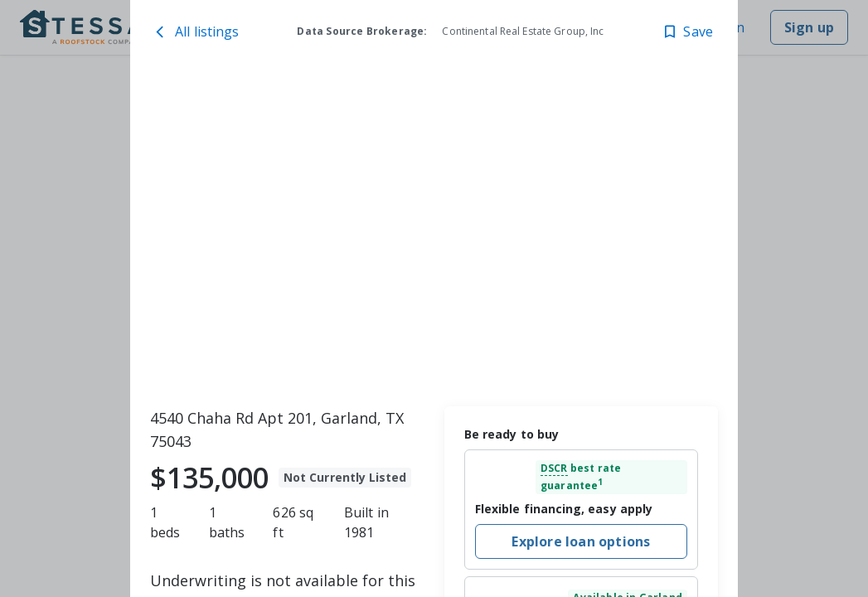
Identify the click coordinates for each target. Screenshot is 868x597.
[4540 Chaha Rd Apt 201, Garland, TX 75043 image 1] (434, 233)
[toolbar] (434, 233)
